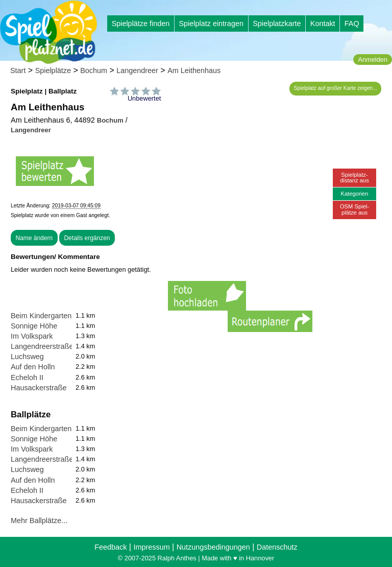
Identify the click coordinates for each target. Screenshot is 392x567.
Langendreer (137, 70)
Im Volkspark (32, 336)
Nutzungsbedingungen (213, 547)
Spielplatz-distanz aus (354, 178)
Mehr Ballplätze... (39, 521)
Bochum (94, 70)
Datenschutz (277, 547)
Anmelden (373, 60)
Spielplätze (53, 70)
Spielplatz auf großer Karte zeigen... (336, 88)
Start (18, 70)
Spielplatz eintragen (211, 23)
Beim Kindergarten (41, 316)
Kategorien (354, 194)
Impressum (151, 547)
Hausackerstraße (39, 388)
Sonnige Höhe (34, 326)
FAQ (352, 23)
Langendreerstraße (42, 346)
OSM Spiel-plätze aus (354, 209)
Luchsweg (27, 357)
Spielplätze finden (141, 23)
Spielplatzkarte (277, 23)
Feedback (111, 547)
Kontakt (323, 23)
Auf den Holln (33, 367)
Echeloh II (27, 377)
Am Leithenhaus (194, 70)
